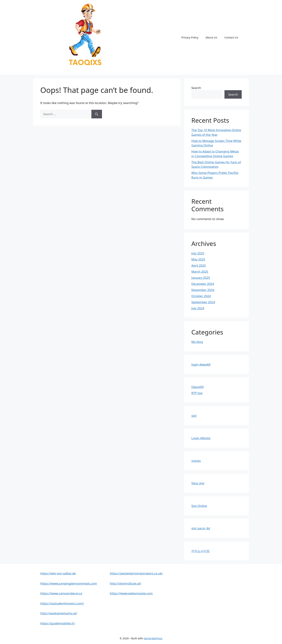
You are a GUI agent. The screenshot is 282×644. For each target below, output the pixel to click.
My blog (197, 342)
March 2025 (200, 272)
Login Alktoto (201, 438)
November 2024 (203, 290)
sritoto (196, 461)
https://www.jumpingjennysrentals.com (69, 583)
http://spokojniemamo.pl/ (59, 613)
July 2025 (198, 253)
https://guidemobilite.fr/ (58, 623)
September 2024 (203, 302)
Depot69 (197, 387)
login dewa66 (201, 364)
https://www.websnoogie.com (131, 593)
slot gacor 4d (201, 528)
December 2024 (203, 284)
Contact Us (231, 37)
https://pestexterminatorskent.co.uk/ (136, 573)
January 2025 (201, 278)
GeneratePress (153, 638)
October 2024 (201, 296)
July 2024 (198, 308)
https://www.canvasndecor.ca (61, 593)
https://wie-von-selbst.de (58, 573)
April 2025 (199, 265)
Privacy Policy (190, 37)
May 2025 (198, 259)
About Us (211, 37)
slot (194, 416)
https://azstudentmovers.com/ (62, 603)
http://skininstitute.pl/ (126, 583)
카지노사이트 (201, 551)
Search (196, 88)
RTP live (197, 393)
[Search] (97, 114)
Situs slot (198, 483)
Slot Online (199, 506)
